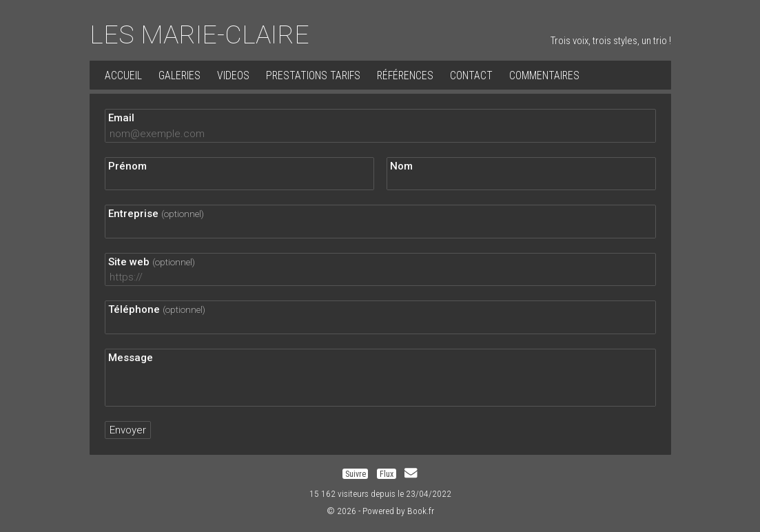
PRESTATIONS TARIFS (313, 75)
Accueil (123, 75)
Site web (152, 262)
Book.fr (421, 511)
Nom (401, 166)
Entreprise (156, 214)
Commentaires (544, 75)
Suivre (356, 473)
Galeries (179, 75)
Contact (471, 75)
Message (131, 358)
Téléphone (157, 309)
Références (405, 75)
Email (121, 118)
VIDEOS (233, 75)
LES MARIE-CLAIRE (199, 34)
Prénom (127, 166)
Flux (387, 473)
